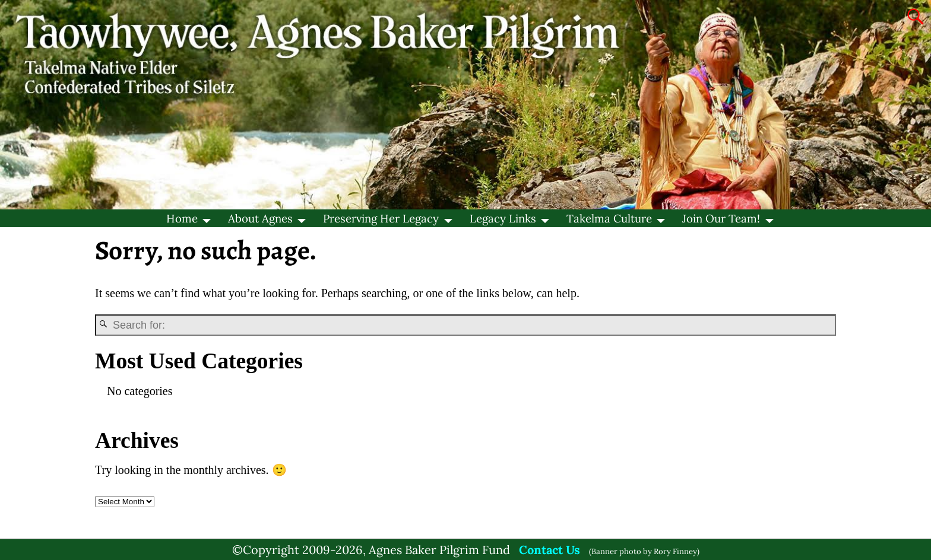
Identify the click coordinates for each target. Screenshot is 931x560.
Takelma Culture (609, 218)
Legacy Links (503, 218)
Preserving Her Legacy (381, 218)
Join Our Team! (721, 218)
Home (182, 218)
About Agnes (260, 218)
